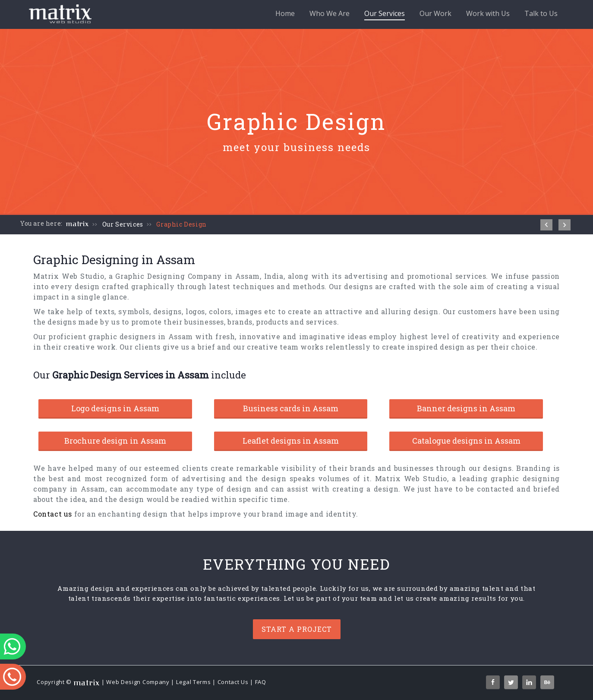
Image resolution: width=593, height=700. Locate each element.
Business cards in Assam (291, 408)
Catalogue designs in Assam (466, 441)
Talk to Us (541, 13)
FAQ (261, 682)
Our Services (385, 14)
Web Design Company (138, 682)
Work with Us (488, 13)
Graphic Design (181, 224)
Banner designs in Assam (466, 408)
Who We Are (330, 13)
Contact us (53, 514)
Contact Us (233, 682)
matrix (77, 224)
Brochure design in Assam (115, 441)
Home (285, 13)
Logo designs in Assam (115, 408)
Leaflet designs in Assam (291, 441)
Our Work (435, 13)
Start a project (297, 629)
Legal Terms (194, 682)
